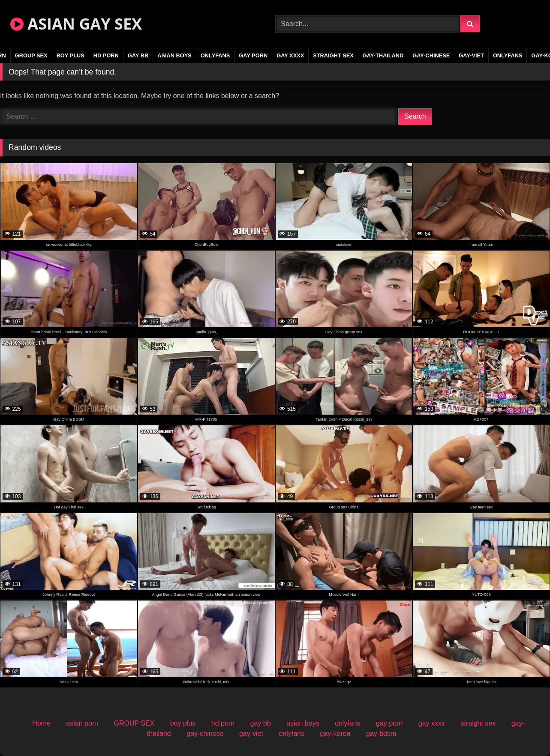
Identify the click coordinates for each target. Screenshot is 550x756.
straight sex (333, 55)
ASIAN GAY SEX (76, 24)
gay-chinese (431, 55)
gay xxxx (290, 55)
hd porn (106, 55)
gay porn (253, 55)
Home (41, 723)
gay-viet (471, 55)
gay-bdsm (381, 734)
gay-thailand (383, 55)
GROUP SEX (31, 55)
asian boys (174, 55)
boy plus (71, 55)
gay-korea (335, 734)
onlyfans (215, 55)
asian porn (82, 723)
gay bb (138, 55)
